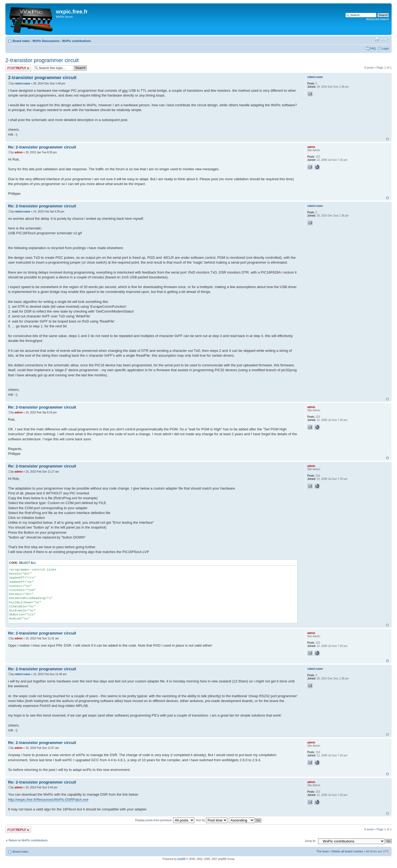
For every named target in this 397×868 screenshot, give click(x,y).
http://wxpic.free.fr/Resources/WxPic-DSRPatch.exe (48, 800)
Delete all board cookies (347, 851)
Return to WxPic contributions (28, 840)
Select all (27, 563)
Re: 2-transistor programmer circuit (42, 147)
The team (323, 851)
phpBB (181, 859)
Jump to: (310, 841)
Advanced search (377, 19)
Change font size (385, 40)
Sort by (212, 820)
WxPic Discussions (46, 41)
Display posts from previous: (165, 820)
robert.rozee (22, 84)
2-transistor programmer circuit (42, 60)
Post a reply (18, 68)
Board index (21, 41)
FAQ (373, 48)
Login (385, 48)
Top (387, 139)
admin (18, 152)
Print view (377, 40)
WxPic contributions (76, 41)
